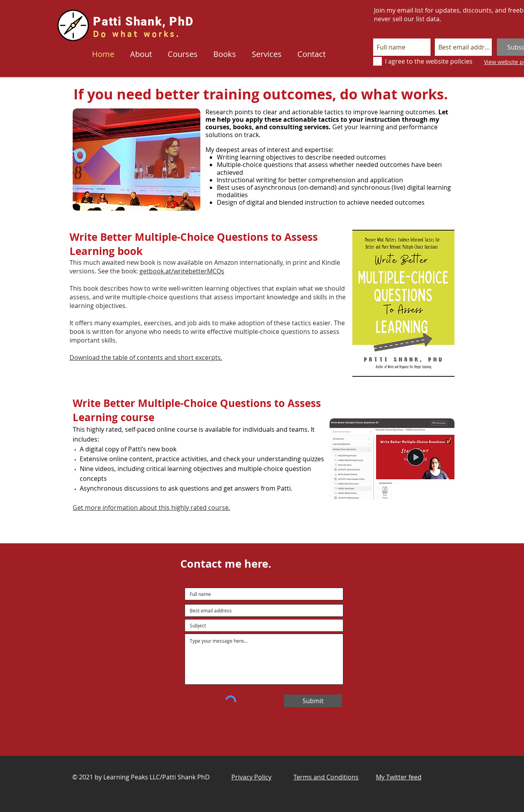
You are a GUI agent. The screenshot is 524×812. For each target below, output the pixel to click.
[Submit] (313, 701)
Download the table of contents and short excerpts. (146, 357)
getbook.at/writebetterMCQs (182, 271)
